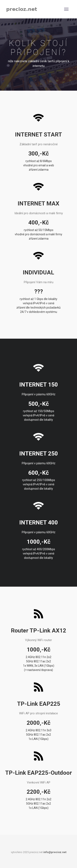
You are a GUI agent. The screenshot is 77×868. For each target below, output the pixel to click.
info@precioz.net (55, 852)
